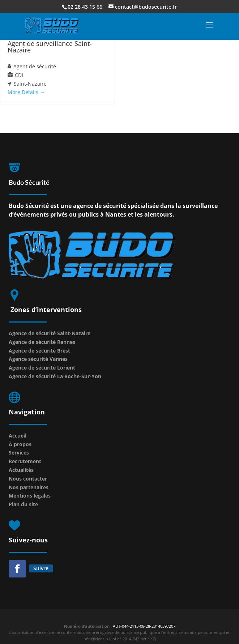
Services (19, 453)
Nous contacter (28, 479)
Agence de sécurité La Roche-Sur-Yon (55, 376)
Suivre (41, 568)
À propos (20, 444)
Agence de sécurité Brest (39, 351)
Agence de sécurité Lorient (42, 368)
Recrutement (25, 461)
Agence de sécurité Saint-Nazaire (50, 333)
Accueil (18, 436)
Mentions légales (30, 496)
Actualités (21, 470)
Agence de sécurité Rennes (42, 342)
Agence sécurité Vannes (38, 359)
